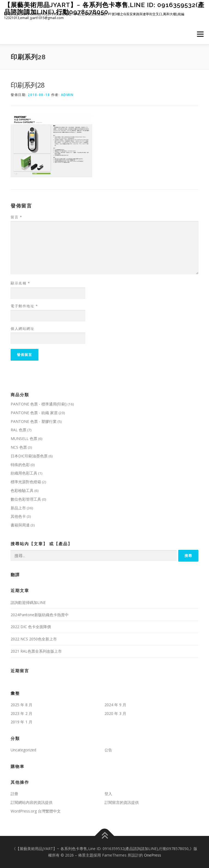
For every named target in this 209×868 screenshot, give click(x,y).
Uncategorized (23, 750)
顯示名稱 (20, 283)
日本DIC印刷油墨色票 (29, 456)
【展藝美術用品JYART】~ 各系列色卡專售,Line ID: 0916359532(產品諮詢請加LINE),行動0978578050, (104, 8)
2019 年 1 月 (21, 722)
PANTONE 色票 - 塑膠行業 (34, 421)
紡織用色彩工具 (24, 473)
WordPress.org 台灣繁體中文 (36, 811)
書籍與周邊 (20, 525)
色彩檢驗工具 (22, 490)
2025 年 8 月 (21, 705)
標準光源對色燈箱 (26, 482)
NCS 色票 (19, 447)
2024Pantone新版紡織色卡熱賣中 (40, 615)
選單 (199, 34)
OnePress (153, 855)
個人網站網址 (22, 328)
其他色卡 (18, 516)
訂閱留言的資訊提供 (122, 802)
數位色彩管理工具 (26, 499)
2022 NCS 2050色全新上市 (34, 639)
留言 (16, 217)
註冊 (14, 794)
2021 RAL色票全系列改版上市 (36, 651)
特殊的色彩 (20, 465)
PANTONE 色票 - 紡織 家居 (34, 413)
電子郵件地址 (24, 306)
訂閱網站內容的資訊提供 (32, 802)
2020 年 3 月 (115, 713)
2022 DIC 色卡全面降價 (31, 627)
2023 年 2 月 (21, 713)
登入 (108, 794)
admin (67, 95)
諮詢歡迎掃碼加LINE (28, 602)
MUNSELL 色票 (24, 438)
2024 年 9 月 (115, 705)
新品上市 (18, 508)
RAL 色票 (19, 430)
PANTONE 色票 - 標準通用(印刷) (39, 404)
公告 (108, 750)
